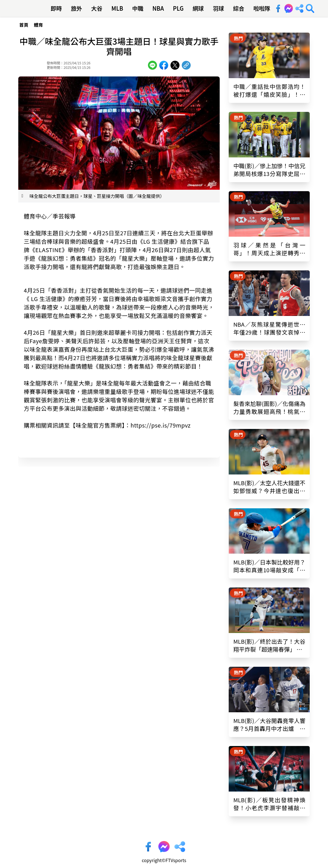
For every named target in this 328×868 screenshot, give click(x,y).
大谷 (97, 8)
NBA (158, 8)
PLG (178, 8)
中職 (138, 8)
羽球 (219, 8)
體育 (39, 25)
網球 (198, 8)
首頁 (24, 25)
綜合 (239, 8)
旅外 (77, 8)
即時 (56, 8)
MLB (117, 8)
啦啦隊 (262, 8)
